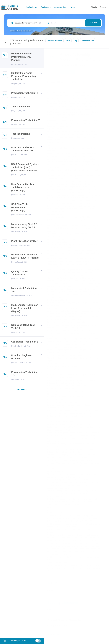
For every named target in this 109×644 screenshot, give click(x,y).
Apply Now (67, 72)
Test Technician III (21, 107)
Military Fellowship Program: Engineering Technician (24, 77)
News (73, 7)
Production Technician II (25, 94)
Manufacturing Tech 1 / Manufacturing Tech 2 (24, 226)
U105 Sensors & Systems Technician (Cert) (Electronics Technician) (25, 168)
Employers (45, 7)
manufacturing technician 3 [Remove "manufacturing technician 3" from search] (21, 31)
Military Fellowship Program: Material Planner (22, 57)
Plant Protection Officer (24, 242)
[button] (104, 72)
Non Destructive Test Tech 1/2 (23, 327)
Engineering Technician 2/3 (24, 374)
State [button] (68, 41)
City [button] (76, 41)
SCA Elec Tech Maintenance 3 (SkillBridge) (19, 208)
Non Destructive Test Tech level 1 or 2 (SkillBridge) (23, 188)
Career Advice (60, 7)
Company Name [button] (87, 41)
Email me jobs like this (18, 641)
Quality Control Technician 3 (20, 274)
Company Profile (54, 635)
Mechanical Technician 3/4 (24, 290)
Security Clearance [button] (54, 41)
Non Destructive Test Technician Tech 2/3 (23, 150)
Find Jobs (93, 23)
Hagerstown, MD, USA (56, 82)
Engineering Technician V (25, 121)
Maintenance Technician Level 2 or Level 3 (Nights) (25, 309)
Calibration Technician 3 (25, 342)
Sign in (94, 7)
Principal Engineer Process (22, 358)
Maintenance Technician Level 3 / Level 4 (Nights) (25, 257)
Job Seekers (31, 7)
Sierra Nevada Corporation (73, 65)
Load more (22, 390)
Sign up (103, 7)
